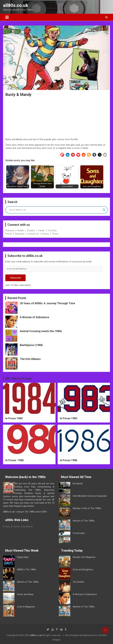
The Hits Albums (30, 359)
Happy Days (23, 557)
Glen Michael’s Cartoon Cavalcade (90, 496)
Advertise (20, 234)
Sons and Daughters (83, 570)
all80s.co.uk (16, 5)
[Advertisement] (57, 118)
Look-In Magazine (26, 607)
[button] (62, 155)
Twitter (41, 231)
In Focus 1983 (69, 418)
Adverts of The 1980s (84, 521)
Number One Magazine (84, 557)
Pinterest (10, 231)
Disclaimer (28, 527)
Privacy (45, 234)
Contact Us (33, 234)
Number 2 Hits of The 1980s (87, 508)
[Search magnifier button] (104, 210)
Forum (9, 234)
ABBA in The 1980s (27, 570)
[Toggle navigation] (7, 17)
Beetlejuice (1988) (31, 345)
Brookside (78, 484)
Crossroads (79, 533)
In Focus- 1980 (14, 460)
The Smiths (78, 582)
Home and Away (25, 594)
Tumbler (31, 231)
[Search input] (55, 210)
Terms (55, 234)
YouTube (52, 231)
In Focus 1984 (14, 418)
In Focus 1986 (69, 460)
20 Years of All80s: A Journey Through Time (47, 303)
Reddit (21, 231)
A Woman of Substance (34, 317)
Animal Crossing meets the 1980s (41, 331)
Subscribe (15, 278)
